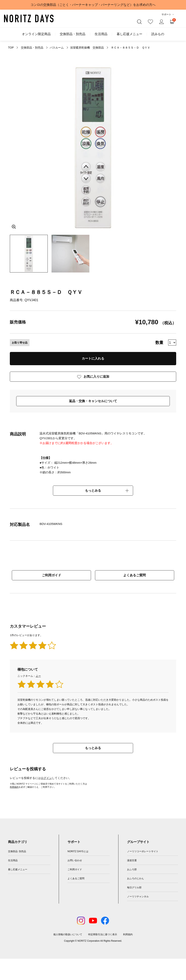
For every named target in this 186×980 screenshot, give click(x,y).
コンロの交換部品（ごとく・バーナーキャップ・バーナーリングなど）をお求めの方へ (93, 5)
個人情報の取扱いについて (68, 934)
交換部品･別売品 (17, 851)
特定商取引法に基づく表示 (103, 934)
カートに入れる (93, 358)
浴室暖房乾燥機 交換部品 (87, 48)
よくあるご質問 (134, 575)
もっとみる (93, 491)
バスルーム (57, 48)
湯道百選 (132, 860)
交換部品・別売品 (73, 34)
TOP (11, 48)
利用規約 (14, 787)
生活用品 (101, 34)
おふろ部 (132, 869)
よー (38, 676)
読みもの (158, 34)
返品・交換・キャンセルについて (93, 401)
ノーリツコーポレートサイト (143, 851)
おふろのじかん (135, 878)
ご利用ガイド (52, 575)
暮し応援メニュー (129, 34)
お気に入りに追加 (96, 377)
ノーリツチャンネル (138, 897)
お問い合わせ (75, 860)
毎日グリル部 (134, 887)
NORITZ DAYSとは (78, 851)
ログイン (46, 778)
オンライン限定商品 (36, 34)
